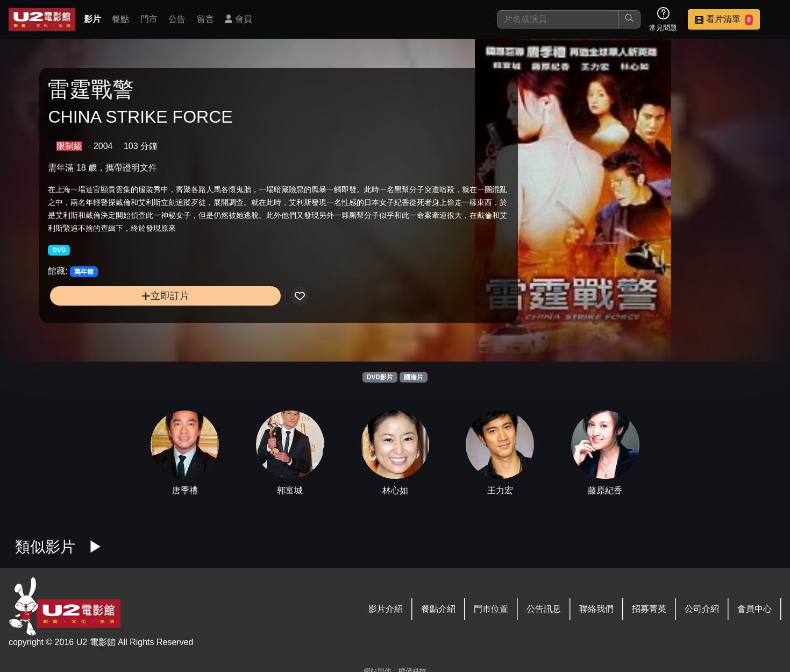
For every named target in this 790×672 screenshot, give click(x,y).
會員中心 (755, 609)
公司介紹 (702, 609)
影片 (92, 19)
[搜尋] (558, 19)
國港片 (414, 377)
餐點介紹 (438, 609)
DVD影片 (380, 377)
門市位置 (491, 609)
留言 (205, 19)
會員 (238, 19)
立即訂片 (135, 315)
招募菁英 (649, 609)
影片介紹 (386, 609)
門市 (149, 19)
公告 (177, 19)
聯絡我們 (596, 609)
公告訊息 (544, 609)
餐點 (120, 19)
